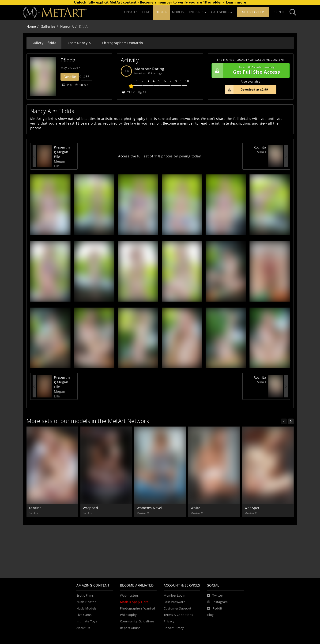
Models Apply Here (134, 602)
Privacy (169, 621)
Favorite (70, 77)
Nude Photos (86, 602)
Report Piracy (174, 628)
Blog (211, 615)
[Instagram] (218, 602)
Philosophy (128, 615)
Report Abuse (130, 628)
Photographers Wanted (138, 608)
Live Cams (84, 615)
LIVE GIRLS (198, 12)
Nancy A (67, 26)
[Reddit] (215, 609)
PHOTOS (161, 12)
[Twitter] (215, 596)
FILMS (147, 12)
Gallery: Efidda (44, 43)
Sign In (279, 12)
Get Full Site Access (250, 71)
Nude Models (87, 608)
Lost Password (175, 602)
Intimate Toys (87, 621)
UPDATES (131, 12)
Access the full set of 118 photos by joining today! (160, 156)
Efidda (68, 60)
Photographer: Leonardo (123, 43)
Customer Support (178, 608)
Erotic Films (85, 596)
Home (31, 26)
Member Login (175, 596)
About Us (83, 628)
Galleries (48, 26)
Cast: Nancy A (79, 43)
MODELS (178, 12)
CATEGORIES (222, 12)
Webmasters (129, 596)
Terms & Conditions (178, 615)
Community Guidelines (137, 621)
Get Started (253, 12)
